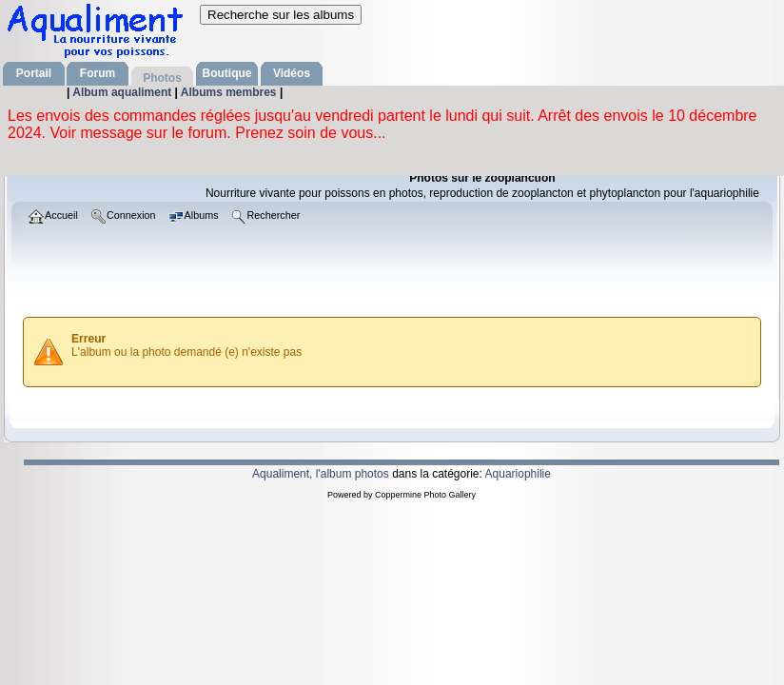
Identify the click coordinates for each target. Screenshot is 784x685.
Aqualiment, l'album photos (321, 474)
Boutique (227, 73)
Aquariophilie (518, 474)
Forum (98, 73)
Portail (34, 73)
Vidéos (292, 73)
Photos (162, 78)
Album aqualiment (123, 92)
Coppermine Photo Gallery (425, 495)
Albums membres (230, 92)
